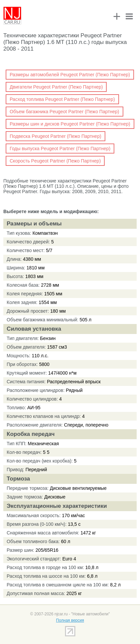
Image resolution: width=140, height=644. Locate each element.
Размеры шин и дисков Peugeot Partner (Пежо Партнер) (70, 124)
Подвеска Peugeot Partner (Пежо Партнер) (55, 136)
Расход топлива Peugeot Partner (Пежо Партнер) (62, 99)
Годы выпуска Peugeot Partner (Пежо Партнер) (60, 149)
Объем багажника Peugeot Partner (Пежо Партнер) (64, 112)
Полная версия (70, 620)
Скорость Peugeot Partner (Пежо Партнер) (55, 161)
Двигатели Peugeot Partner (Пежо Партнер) (56, 87)
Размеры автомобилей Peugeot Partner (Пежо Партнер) (70, 75)
